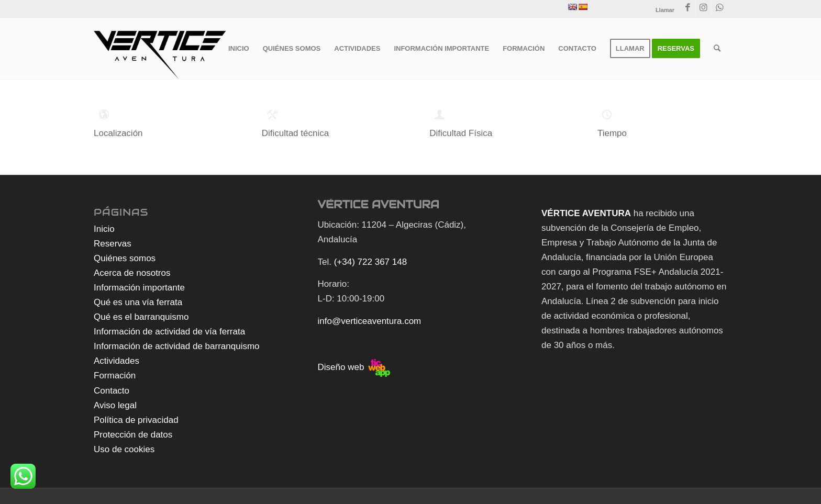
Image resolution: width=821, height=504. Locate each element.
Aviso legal (115, 405)
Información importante (139, 288)
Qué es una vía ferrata (138, 302)
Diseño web (354, 367)
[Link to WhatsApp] (719, 8)
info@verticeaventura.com (370, 321)
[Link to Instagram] (703, 8)
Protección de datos (133, 435)
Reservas (113, 244)
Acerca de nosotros (132, 273)
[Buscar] (717, 49)
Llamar (665, 10)
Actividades (117, 361)
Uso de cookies (124, 449)
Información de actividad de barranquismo (177, 346)
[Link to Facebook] (688, 8)
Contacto (112, 391)
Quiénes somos (125, 258)
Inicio (104, 229)
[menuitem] (239, 49)
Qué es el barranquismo (141, 317)
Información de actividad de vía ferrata (169, 332)
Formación (115, 376)
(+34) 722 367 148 (370, 262)
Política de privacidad (136, 420)
